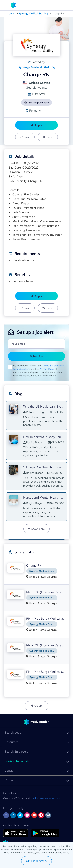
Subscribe (36, 356)
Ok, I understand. (36, 861)
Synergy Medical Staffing (33, 14)
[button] (36, 733)
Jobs (12, 14)
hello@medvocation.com (46, 798)
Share (48, 137)
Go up (36, 706)
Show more (36, 529)
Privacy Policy (47, 369)
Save (25, 137)
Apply (36, 125)
